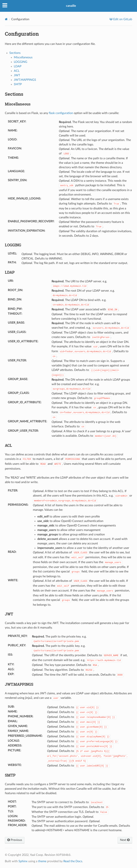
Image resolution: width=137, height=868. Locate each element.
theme (42, 861)
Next (125, 840)
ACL (17, 71)
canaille (71, 6)
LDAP (18, 66)
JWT (17, 75)
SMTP (18, 84)
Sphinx (23, 861)
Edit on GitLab (122, 19)
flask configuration (61, 113)
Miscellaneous (23, 57)
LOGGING (21, 62)
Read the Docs (73, 861)
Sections (15, 53)
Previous (15, 840)
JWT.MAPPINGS (25, 80)
